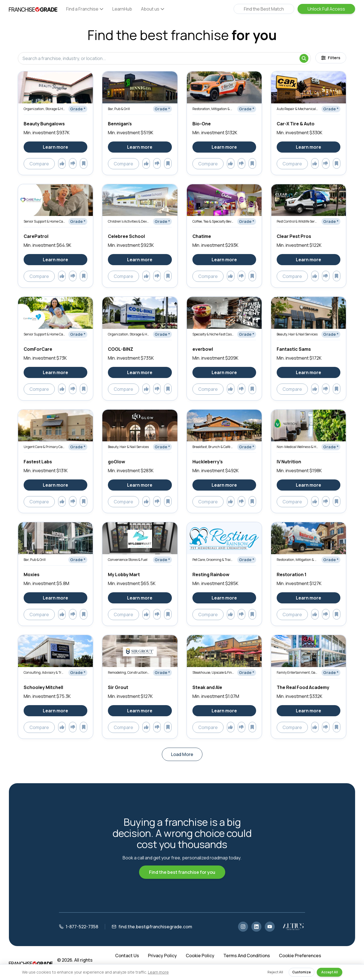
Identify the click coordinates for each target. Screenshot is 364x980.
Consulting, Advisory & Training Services (44, 672)
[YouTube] (270, 927)
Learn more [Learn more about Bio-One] (224, 147)
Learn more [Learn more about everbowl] (224, 372)
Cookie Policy (200, 956)
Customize (302, 972)
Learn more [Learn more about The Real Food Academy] (309, 711)
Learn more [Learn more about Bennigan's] (140, 147)
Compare (39, 164)
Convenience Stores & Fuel (128, 560)
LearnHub (122, 9)
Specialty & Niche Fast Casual (213, 334)
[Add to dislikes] (73, 163)
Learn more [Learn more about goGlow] (140, 485)
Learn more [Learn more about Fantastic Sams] (309, 372)
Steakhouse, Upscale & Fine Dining (213, 672)
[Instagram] (243, 927)
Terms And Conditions (247, 956)
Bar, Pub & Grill (119, 109)
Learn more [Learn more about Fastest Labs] (55, 485)
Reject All (275, 972)
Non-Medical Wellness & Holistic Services (297, 447)
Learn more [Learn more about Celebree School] (140, 260)
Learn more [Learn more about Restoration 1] (309, 598)
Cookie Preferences (300, 956)
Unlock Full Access (326, 9)
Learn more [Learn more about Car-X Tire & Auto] (309, 147)
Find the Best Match (264, 9)
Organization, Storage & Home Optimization (44, 109)
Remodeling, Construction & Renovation (129, 672)
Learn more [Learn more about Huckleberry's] (224, 485)
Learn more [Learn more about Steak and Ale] (224, 711)
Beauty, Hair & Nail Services (297, 334)
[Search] (304, 58)
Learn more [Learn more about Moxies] (55, 598)
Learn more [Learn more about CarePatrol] (55, 260)
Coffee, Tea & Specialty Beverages (213, 221)
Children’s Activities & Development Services (129, 221)
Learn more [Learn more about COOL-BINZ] (140, 372)
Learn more (158, 972)
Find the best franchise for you (182, 872)
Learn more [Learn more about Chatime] (224, 260)
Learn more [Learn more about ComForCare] (55, 372)
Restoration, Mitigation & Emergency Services (213, 109)
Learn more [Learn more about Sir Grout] (140, 711)
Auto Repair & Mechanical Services (297, 109)
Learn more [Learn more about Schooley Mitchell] (55, 711)
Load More (182, 754)
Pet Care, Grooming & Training (213, 560)
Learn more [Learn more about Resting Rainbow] (224, 598)
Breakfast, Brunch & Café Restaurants (213, 447)
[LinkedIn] (256, 927)
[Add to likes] (62, 163)
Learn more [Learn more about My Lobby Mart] (140, 598)
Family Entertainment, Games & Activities (297, 672)
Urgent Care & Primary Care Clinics (44, 447)
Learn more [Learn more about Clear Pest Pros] (309, 260)
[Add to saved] (84, 163)
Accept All (330, 972)
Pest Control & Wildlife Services (297, 221)
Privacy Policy (162, 956)
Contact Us (127, 956)
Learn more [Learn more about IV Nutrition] (309, 485)
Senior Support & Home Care (44, 221)
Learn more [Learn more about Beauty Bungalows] (55, 147)
